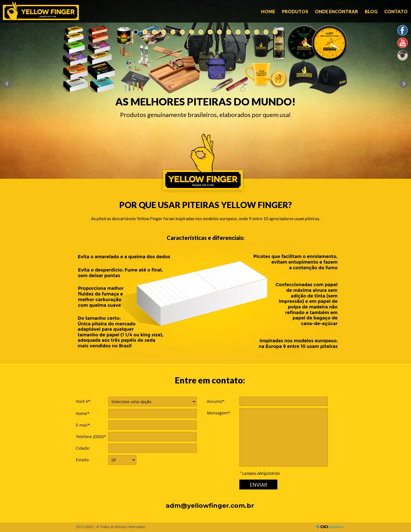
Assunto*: (216, 401)
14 (257, 32)
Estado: (83, 460)
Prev (7, 84)
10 (219, 32)
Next (404, 84)
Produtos (295, 11)
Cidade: (83, 448)
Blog (371, 11)
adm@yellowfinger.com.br (210, 506)
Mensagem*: (219, 413)
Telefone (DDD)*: (91, 437)
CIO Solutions (330, 527)
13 (247, 32)
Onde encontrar (336, 11)
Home (268, 11)
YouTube (403, 43)
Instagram (403, 55)
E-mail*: (83, 425)
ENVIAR (258, 485)
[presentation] (151, 478)
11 (229, 32)
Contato (396, 11)
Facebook (403, 31)
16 (275, 32)
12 (238, 32)
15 (266, 32)
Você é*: (84, 401)
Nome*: (83, 413)
